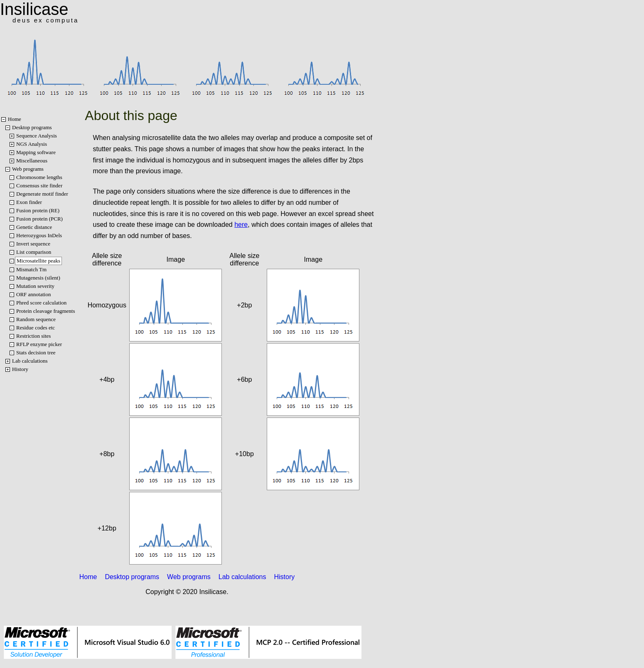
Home (15, 119)
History (20, 369)
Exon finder (29, 202)
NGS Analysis (32, 144)
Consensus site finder (39, 185)
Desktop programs (32, 127)
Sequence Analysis (37, 136)
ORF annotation (33, 294)
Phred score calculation (41, 303)
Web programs (28, 169)
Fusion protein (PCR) (39, 219)
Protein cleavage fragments (46, 311)
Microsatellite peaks (38, 261)
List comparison (34, 252)
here (241, 225)
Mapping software (36, 152)
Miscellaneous (32, 161)
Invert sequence (33, 244)
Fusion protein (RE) (38, 210)
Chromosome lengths (39, 177)
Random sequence (36, 319)
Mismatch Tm (31, 269)
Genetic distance (34, 227)
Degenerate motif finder (42, 194)
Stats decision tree (36, 352)
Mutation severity (35, 286)
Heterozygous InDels (39, 235)
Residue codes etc (36, 328)
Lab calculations (30, 361)
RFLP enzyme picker (39, 344)
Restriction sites (33, 336)
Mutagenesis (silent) (38, 278)
